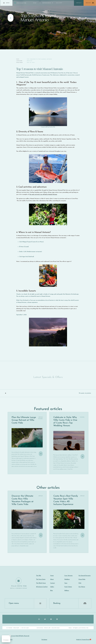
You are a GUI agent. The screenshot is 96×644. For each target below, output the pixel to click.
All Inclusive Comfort (42, 587)
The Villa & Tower (41, 583)
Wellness (67, 591)
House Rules (82, 579)
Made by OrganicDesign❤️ (84, 640)
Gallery (59, 3)
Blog (51, 591)
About (52, 579)
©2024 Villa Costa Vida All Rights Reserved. (17, 636)
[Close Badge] (10, 636)
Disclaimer (44, 640)
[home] (20, 3)
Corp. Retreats (68, 576)
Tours (66, 583)
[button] (36, 3)
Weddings (67, 579)
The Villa (39, 576)
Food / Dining (68, 587)
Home (52, 576)
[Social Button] (68, 18)
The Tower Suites (41, 579)
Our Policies (82, 587)
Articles (30, 61)
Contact (53, 583)
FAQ (80, 583)
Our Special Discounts (85, 576)
